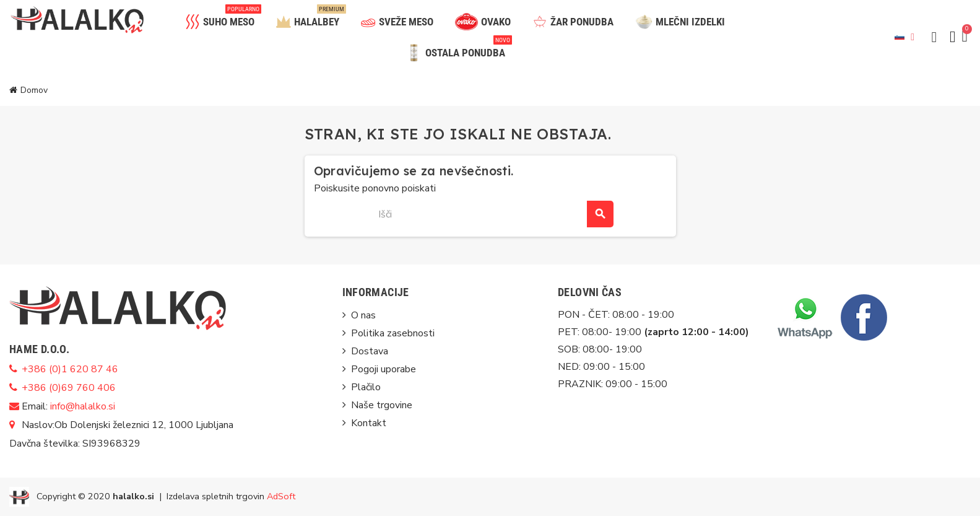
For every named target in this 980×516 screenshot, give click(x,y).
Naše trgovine (382, 405)
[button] (934, 37)
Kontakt (369, 423)
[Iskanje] (489, 214)
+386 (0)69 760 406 (69, 388)
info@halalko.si (83, 406)
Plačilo (366, 387)
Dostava (370, 351)
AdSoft (281, 496)
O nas (363, 315)
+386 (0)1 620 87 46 (70, 369)
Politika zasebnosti (393, 333)
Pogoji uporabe (384, 369)
